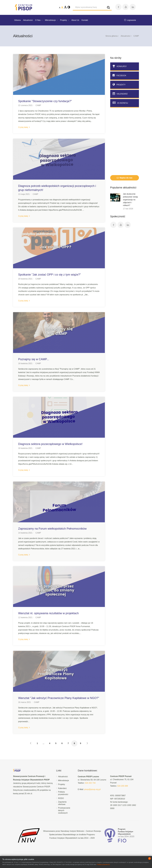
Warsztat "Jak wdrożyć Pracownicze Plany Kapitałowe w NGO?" (59, 698)
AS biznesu (120, 103)
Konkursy (120, 66)
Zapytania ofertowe (62, 803)
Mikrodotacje (50, 20)
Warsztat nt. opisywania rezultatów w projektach (48, 613)
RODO (61, 798)
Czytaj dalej (24, 127)
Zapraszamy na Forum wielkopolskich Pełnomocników (52, 529)
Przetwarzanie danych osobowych (64, 810)
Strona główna (112, 36)
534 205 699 (123, 786)
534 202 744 (90, 783)
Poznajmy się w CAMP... (34, 359)
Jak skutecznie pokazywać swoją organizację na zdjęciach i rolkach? (130, 200)
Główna (17, 20)
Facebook (119, 75)
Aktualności (28, 20)
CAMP (38, 105)
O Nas (38, 20)
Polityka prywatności (63, 793)
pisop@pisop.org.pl (92, 789)
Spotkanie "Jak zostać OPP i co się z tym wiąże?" (49, 275)
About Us (75, 20)
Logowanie (130, 20)
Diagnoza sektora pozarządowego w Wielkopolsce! (50, 444)
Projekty (64, 20)
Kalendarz (120, 94)
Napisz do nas (125, 178)
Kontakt (85, 20)
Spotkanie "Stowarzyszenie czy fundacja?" (45, 101)
